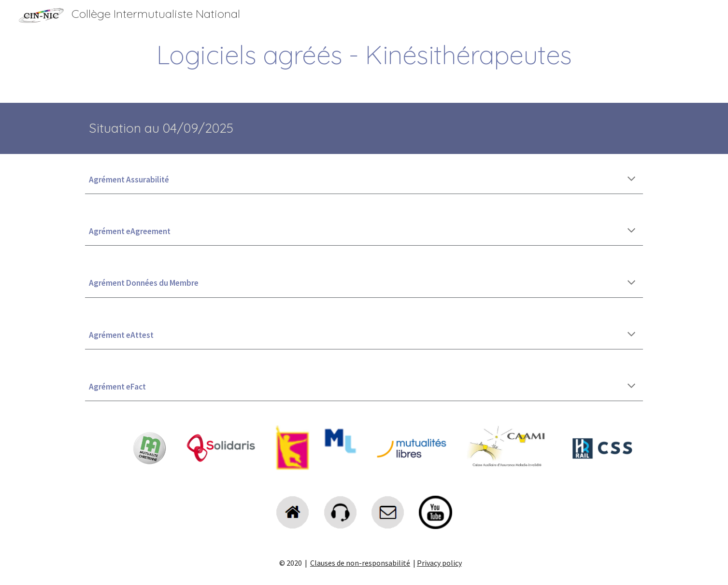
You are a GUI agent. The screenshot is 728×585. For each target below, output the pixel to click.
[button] (631, 180)
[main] (364, 55)
